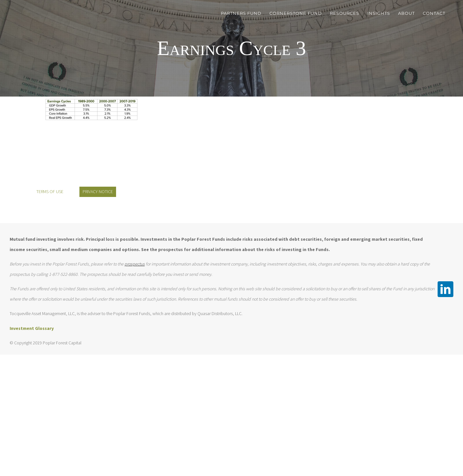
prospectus (135, 264)
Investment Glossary (32, 328)
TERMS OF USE (50, 191)
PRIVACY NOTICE (98, 191)
